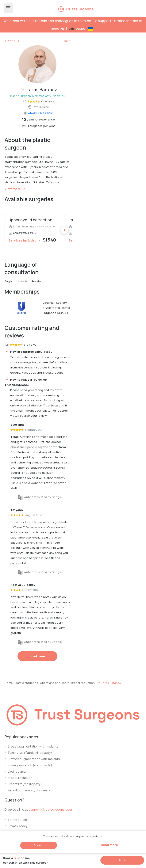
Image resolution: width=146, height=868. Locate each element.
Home (9, 683)
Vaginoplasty (17, 772)
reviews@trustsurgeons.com (31, 395)
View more (15, 189)
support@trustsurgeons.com (50, 809)
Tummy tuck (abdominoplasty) (30, 753)
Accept (39, 845)
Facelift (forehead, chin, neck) (30, 790)
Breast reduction (83, 683)
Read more (109, 845)
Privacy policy (18, 826)
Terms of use (17, 820)
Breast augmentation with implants (33, 746)
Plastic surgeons (26, 683)
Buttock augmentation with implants (34, 759)
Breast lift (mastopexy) (25, 784)
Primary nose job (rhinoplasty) (30, 765)
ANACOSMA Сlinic (38, 113)
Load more (37, 656)
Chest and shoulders (55, 683)
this (72, 28)
